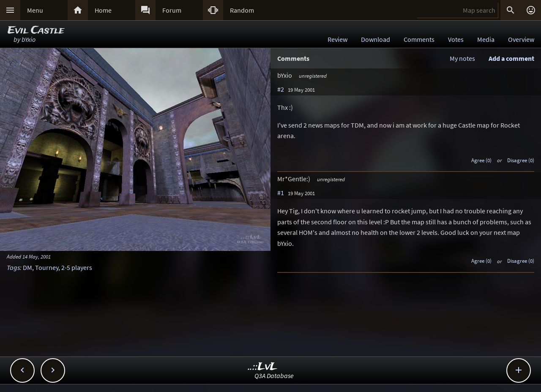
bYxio (29, 39)
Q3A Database (274, 376)
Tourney (47, 267)
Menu (35, 10)
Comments (419, 39)
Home (103, 10)
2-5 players (77, 267)
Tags (13, 267)
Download (376, 39)
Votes (456, 39)
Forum (172, 10)
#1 (281, 193)
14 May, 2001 (37, 256)
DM (27, 267)
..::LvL (263, 367)
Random (242, 10)
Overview (521, 39)
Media (486, 39)
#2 (281, 89)
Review (337, 39)
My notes (462, 58)
